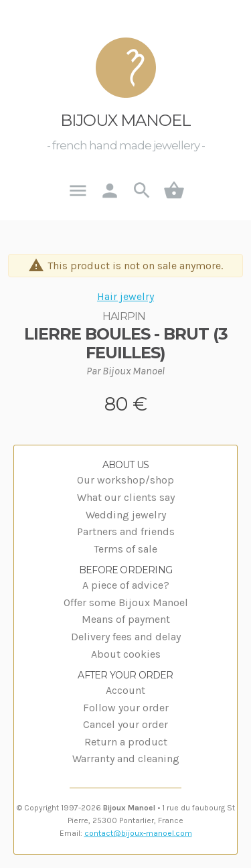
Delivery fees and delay (126, 637)
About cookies (126, 654)
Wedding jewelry (126, 515)
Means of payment (126, 619)
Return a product (126, 742)
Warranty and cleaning (126, 758)
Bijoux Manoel (125, 120)
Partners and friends (126, 531)
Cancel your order (125, 724)
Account (125, 690)
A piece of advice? (126, 585)
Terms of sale (125, 549)
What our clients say (126, 497)
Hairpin (124, 316)
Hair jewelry (125, 296)
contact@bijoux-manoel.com (138, 833)
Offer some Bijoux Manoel (126, 602)
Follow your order (126, 708)
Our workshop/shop (125, 480)
